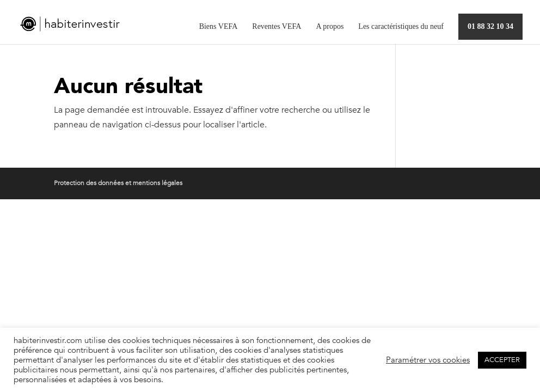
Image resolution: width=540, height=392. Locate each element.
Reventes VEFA (277, 27)
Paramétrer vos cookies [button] (428, 360)
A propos (330, 27)
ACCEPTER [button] (502, 360)
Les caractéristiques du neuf (401, 27)
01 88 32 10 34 (490, 26)
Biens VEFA (219, 27)
